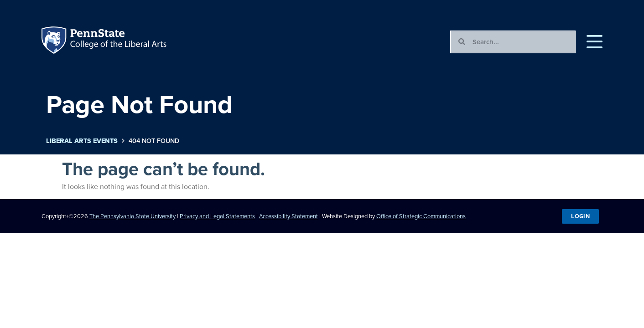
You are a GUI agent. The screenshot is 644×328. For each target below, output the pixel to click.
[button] (595, 42)
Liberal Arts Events (82, 141)
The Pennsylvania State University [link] (132, 216)
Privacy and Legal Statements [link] (217, 216)
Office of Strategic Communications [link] (421, 216)
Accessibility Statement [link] (288, 216)
